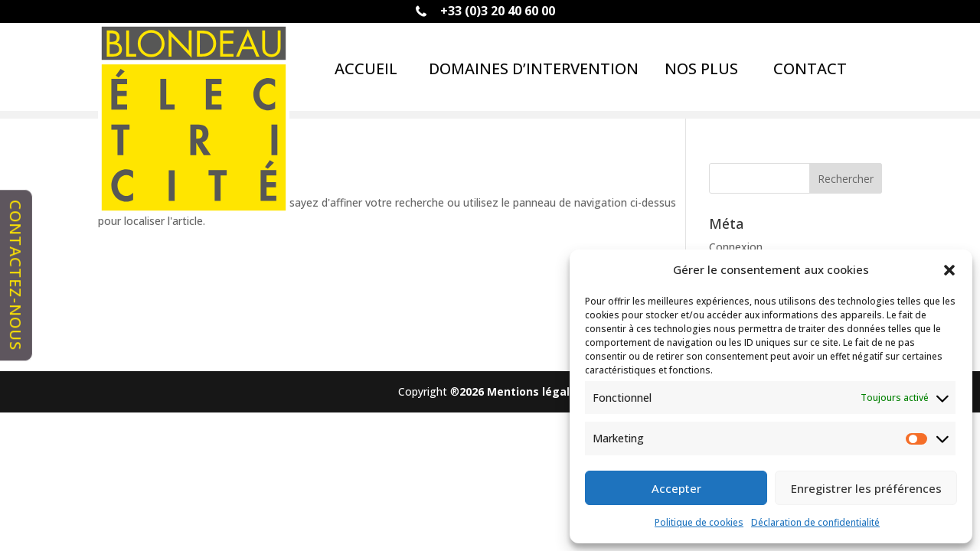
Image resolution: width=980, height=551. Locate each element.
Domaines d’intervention (534, 68)
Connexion (736, 247)
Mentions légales (535, 391)
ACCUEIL (366, 68)
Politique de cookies (699, 522)
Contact (810, 68)
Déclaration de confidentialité (815, 522)
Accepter (676, 488)
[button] (949, 270)
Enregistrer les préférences (866, 488)
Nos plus (701, 68)
